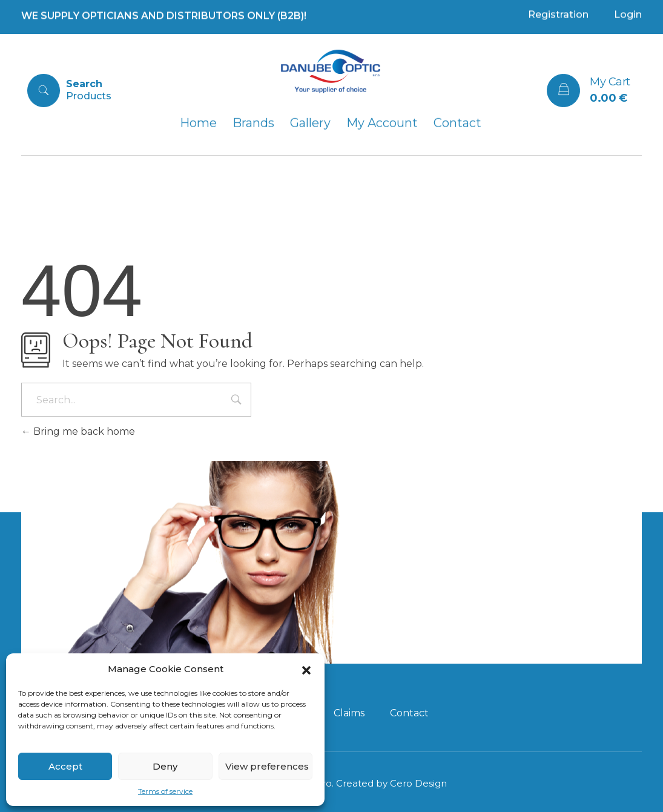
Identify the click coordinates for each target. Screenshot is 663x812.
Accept (65, 766)
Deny (165, 766)
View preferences (267, 766)
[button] (306, 669)
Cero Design (418, 783)
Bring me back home (78, 431)
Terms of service (165, 791)
